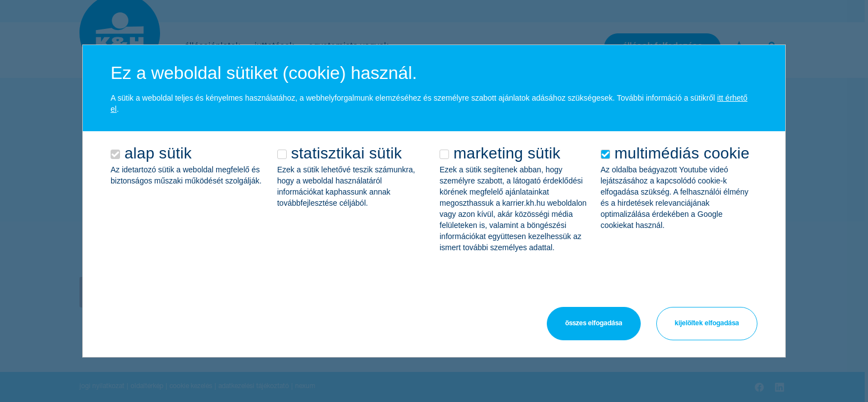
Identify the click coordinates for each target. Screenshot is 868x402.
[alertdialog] (434, 201)
